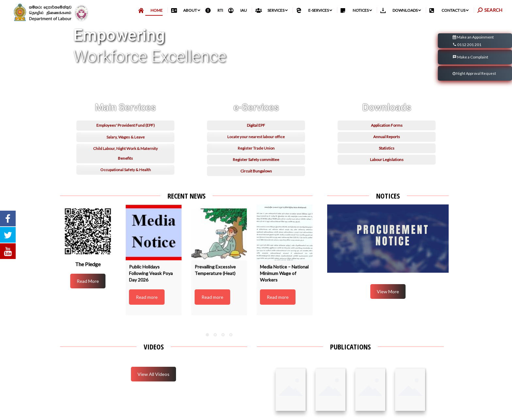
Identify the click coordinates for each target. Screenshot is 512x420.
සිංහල (459, 10)
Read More (88, 295)
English (488, 10)
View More (388, 306)
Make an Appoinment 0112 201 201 (473, 56)
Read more (147, 311)
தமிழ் (472, 10)
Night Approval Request (474, 88)
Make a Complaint (470, 71)
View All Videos (153, 388)
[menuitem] (153, 25)
